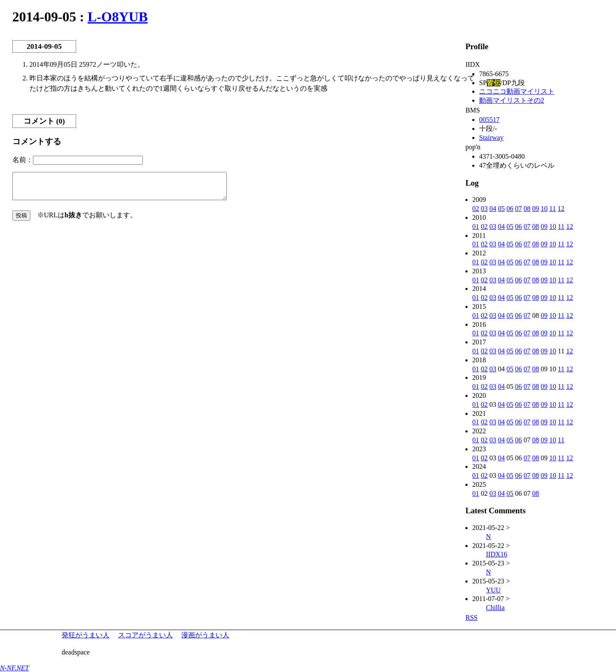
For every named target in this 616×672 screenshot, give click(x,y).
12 (561, 209)
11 (552, 209)
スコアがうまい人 (145, 635)
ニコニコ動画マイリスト (517, 91)
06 (510, 209)
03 (484, 209)
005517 (489, 120)
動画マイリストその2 (512, 100)
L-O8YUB (118, 17)
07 (518, 209)
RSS (471, 617)
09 (536, 209)
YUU (493, 590)
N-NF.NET (15, 668)
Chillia (495, 608)
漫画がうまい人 (205, 635)
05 (501, 209)
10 (544, 209)
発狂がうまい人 (86, 635)
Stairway (491, 138)
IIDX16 (497, 554)
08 (527, 209)
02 (476, 209)
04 (493, 209)
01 (476, 226)
